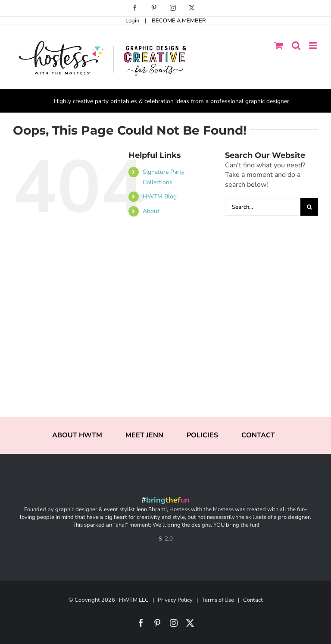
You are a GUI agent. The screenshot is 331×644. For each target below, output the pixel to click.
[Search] (309, 207)
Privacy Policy (175, 600)
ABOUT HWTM (77, 435)
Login (132, 21)
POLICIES (202, 435)
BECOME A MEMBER (179, 21)
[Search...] (263, 207)
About (151, 211)
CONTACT (258, 435)
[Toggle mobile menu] (314, 46)
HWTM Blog (160, 196)
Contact (253, 600)
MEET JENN (144, 435)
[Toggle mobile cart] (279, 46)
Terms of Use (218, 600)
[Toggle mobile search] (296, 46)
